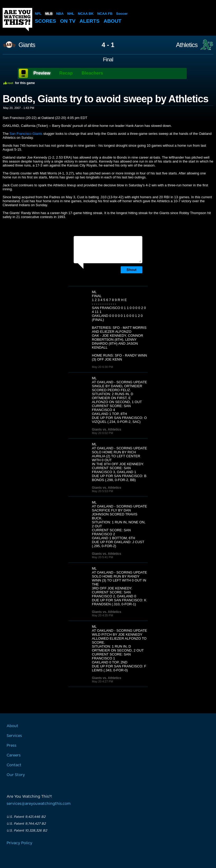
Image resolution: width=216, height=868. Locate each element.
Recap (66, 73)
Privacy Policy (19, 843)
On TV (68, 21)
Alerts (90, 21)
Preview (42, 73)
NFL (38, 14)
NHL (71, 14)
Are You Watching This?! (17, 20)
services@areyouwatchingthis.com (39, 804)
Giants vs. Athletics (107, 430)
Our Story (16, 775)
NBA (60, 14)
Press (11, 746)
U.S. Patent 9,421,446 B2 (26, 817)
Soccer (122, 14)
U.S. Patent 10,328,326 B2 (27, 830)
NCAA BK (86, 14)
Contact (14, 765)
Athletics (187, 45)
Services (14, 736)
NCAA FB (105, 14)
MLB (49, 14)
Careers (14, 755)
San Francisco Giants (26, 134)
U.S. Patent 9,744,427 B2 (26, 824)
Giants (27, 45)
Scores (45, 21)
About (112, 21)
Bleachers (92, 73)
